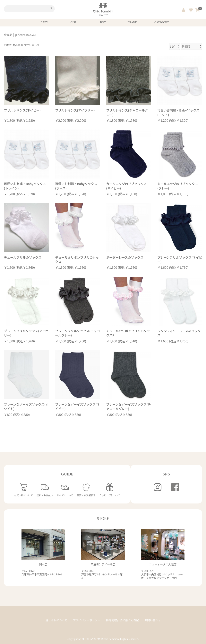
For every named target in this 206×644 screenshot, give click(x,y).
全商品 (8, 35)
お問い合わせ (153, 620)
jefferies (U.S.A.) (26, 35)
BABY (44, 22)
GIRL (74, 22)
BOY (103, 22)
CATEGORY (162, 22)
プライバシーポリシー (87, 620)
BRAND (132, 22)
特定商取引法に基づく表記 (122, 620)
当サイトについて (56, 620)
